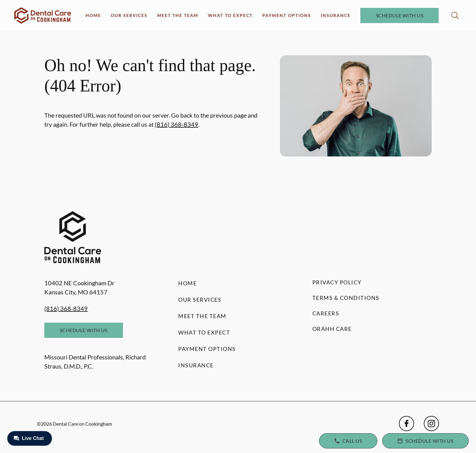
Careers (326, 313)
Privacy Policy (337, 282)
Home (93, 15)
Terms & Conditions (346, 298)
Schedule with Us (400, 15)
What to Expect (230, 15)
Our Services (129, 15)
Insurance (336, 15)
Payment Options (287, 15)
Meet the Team (178, 15)
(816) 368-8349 (177, 124)
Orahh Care (332, 329)
